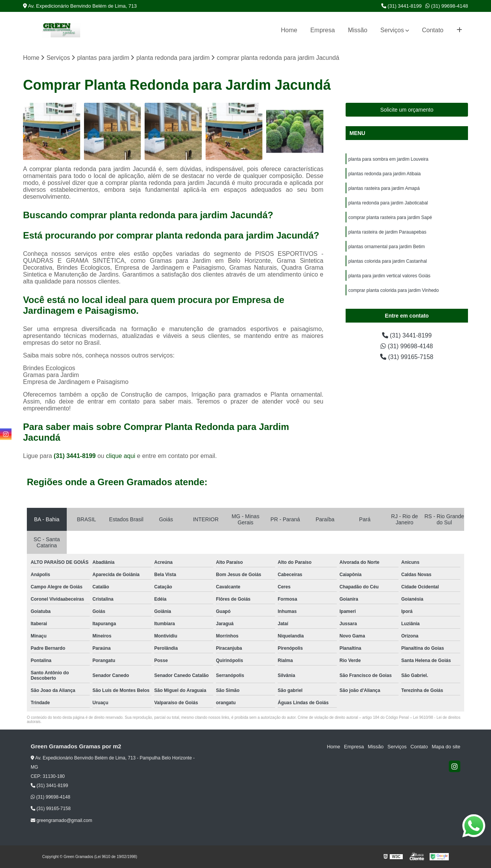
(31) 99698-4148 (447, 6)
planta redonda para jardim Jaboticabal (388, 203)
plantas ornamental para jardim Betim (387, 247)
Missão (358, 30)
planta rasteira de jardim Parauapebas (387, 232)
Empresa (323, 30)
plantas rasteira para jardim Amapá (384, 188)
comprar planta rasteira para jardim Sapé (390, 217)
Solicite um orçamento (407, 110)
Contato (433, 30)
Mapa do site (446, 747)
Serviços (392, 30)
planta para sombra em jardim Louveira (388, 159)
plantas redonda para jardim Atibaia (385, 174)
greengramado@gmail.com (61, 820)
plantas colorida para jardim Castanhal (388, 261)
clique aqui (121, 456)
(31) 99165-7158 (407, 357)
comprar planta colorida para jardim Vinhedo (394, 290)
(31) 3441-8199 (402, 6)
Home (289, 30)
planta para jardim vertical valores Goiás (389, 276)
